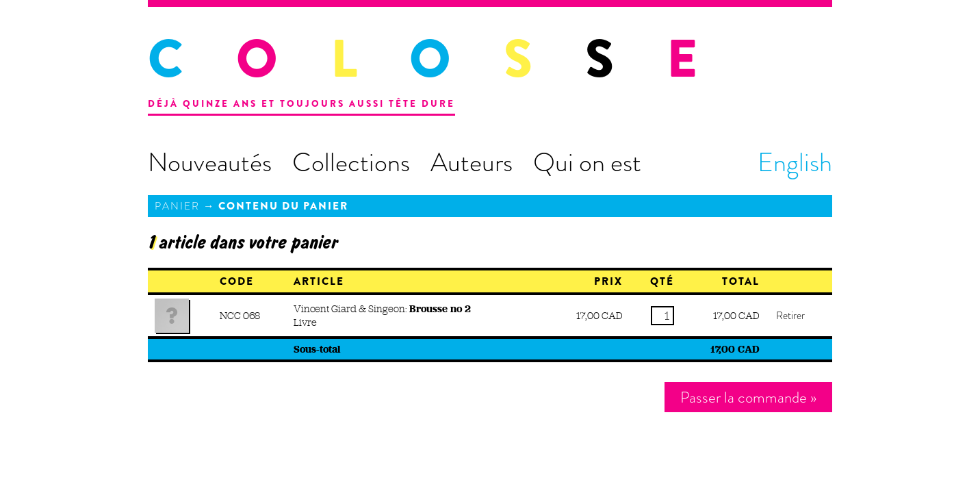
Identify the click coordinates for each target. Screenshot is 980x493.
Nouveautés (210, 162)
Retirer (790, 316)
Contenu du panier (283, 206)
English (795, 162)
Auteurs (472, 162)
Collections (351, 162)
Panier (177, 206)
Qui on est (587, 162)
